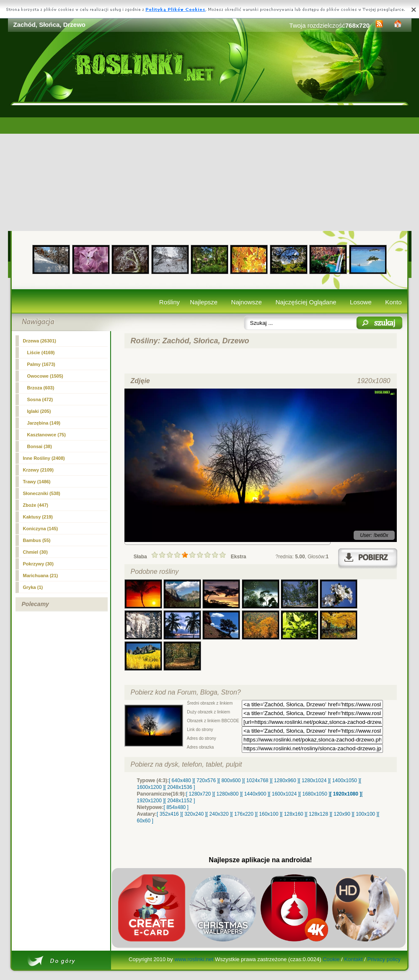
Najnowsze (247, 302)
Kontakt (354, 959)
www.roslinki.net (194, 959)
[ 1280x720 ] (200, 794)
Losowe (361, 302)
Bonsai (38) (40, 446)
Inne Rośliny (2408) (44, 458)
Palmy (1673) (41, 364)
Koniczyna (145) (41, 529)
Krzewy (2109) (38, 470)
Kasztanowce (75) (47, 435)
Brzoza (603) (41, 388)
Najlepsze (204, 302)
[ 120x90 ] (342, 814)
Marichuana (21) (41, 576)
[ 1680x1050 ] (315, 794)
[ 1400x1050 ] (345, 780)
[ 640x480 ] (181, 780)
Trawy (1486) (37, 482)
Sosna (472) (40, 399)
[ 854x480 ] (176, 807)
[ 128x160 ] (294, 814)
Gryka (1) (33, 587)
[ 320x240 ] (194, 814)
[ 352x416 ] (169, 814)
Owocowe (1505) (45, 376)
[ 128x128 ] (318, 814)
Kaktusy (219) (38, 517)
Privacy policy (384, 959)
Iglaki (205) (39, 411)
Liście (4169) (41, 353)
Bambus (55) (37, 540)
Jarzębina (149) (44, 423)
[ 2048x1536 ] (180, 787)
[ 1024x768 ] (257, 780)
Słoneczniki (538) (42, 493)
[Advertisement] (210, 168)
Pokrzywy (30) (38, 564)
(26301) (40, 341)
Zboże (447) (36, 505)
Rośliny (169, 302)
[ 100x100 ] (366, 814)
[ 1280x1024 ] (314, 780)
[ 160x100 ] (269, 814)
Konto (393, 302)
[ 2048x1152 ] (180, 801)
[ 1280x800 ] (228, 794)
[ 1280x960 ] (285, 780)
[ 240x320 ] (219, 814)
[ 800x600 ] (231, 780)
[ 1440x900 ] (255, 794)
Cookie (331, 959)
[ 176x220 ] (244, 814)
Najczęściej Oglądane (306, 302)
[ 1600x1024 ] (284, 794)
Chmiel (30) (35, 552)
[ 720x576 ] (206, 780)
